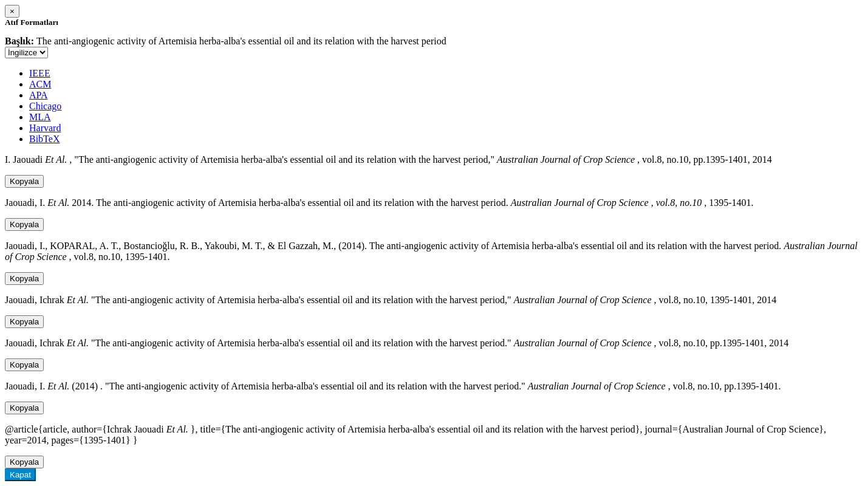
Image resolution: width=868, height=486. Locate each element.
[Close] (12, 11)
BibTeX (44, 139)
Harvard (45, 128)
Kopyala (24, 181)
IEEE (40, 73)
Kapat (20, 475)
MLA (40, 117)
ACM (40, 84)
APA (39, 95)
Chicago (45, 106)
